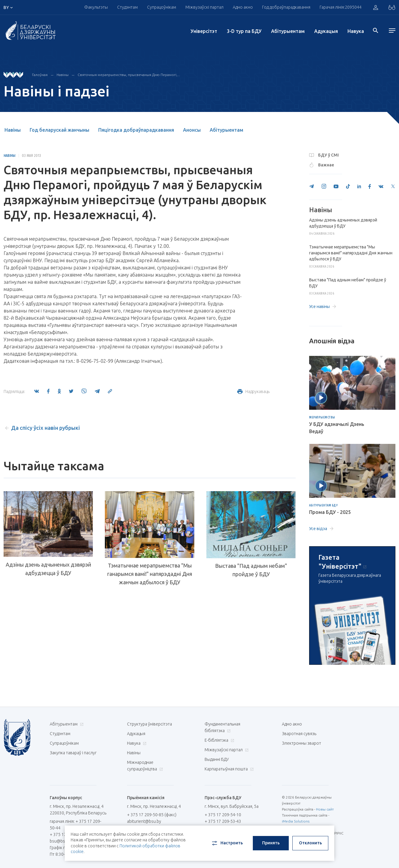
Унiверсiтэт (204, 31)
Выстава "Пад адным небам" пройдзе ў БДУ (251, 570)
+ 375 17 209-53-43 (223, 821)
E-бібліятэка (219, 740)
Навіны (63, 75)
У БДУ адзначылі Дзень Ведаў (337, 428)
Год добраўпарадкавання (286, 7)
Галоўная (40, 75)
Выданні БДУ (217, 759)
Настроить (227, 843)
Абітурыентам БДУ (323, 506)
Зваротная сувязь (299, 734)
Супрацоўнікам (162, 7)
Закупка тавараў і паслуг (73, 753)
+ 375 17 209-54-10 (223, 815)
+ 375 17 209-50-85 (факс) (152, 815)
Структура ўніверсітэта (149, 724)
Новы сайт (325, 809)
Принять (271, 843)
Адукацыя (326, 31)
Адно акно (243, 7)
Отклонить (310, 843)
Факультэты (96, 7)
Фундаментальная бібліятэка (222, 727)
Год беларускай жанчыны (59, 130)
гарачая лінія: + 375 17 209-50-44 (75, 825)
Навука (356, 31)
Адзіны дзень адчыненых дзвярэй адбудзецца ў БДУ (48, 569)
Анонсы (192, 130)
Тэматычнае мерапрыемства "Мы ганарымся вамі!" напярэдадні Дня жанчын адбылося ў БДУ (150, 574)
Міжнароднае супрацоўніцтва (145, 766)
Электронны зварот (301, 743)
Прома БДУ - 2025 (330, 512)
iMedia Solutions (296, 821)
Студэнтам (127, 7)
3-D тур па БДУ (244, 31)
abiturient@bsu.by (144, 821)
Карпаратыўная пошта (228, 769)
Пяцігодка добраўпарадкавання (136, 130)
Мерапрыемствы (322, 418)
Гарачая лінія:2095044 (341, 7)
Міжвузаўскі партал (204, 7)
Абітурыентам (288, 31)
